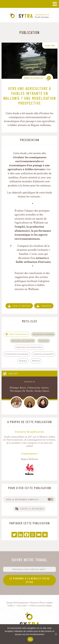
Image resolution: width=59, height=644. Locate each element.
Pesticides (44, 341)
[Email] (39, 535)
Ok (30, 639)
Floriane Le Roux (37, 603)
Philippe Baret (18, 388)
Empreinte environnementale (29, 347)
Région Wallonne (29, 459)
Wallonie (36, 361)
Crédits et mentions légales (41, 606)
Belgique (23, 361)
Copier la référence (32, 509)
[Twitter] (14, 535)
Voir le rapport (22, 306)
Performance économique (17, 354)
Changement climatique (43, 334)
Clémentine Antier (38, 388)
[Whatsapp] (33, 535)
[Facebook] (27, 535)
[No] (55, 634)
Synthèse (46, 306)
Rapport (14, 374)
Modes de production (34, 78)
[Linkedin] (20, 535)
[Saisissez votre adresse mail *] (29, 569)
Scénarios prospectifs (44, 354)
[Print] (45, 535)
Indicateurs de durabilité (23, 341)
